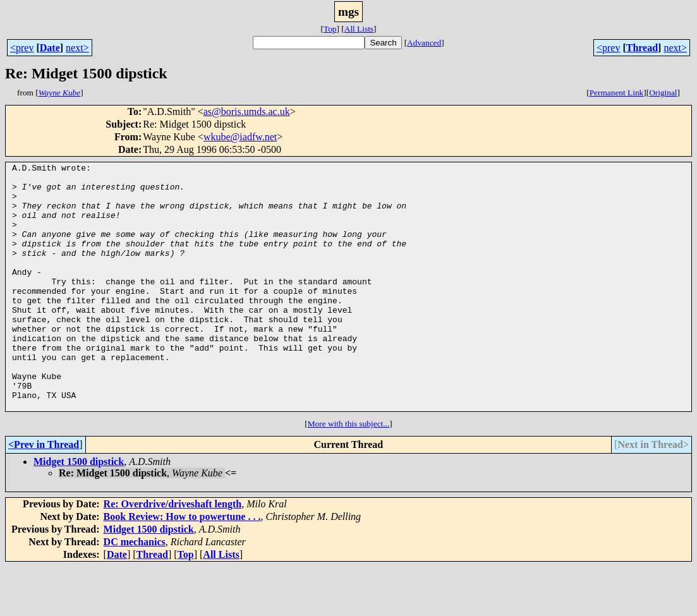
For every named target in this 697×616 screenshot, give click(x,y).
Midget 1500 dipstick (79, 511)
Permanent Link (617, 93)
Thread (642, 48)
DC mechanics (135, 591)
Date (50, 48)
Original (663, 93)
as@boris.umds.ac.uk (247, 112)
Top (330, 29)
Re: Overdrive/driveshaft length (173, 553)
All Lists (359, 29)
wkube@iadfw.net (240, 137)
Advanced (424, 43)
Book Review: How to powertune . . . (182, 566)
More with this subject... (349, 473)
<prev (22, 48)
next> (77, 48)
